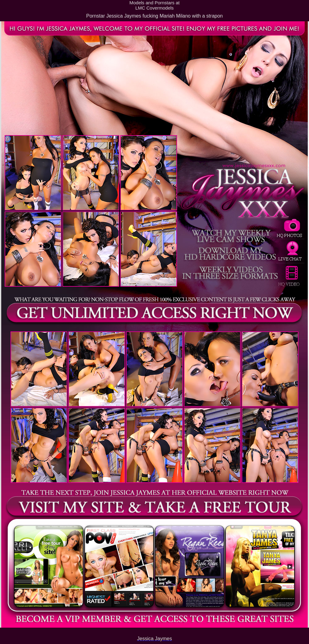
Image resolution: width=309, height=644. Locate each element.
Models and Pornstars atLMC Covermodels (155, 5)
